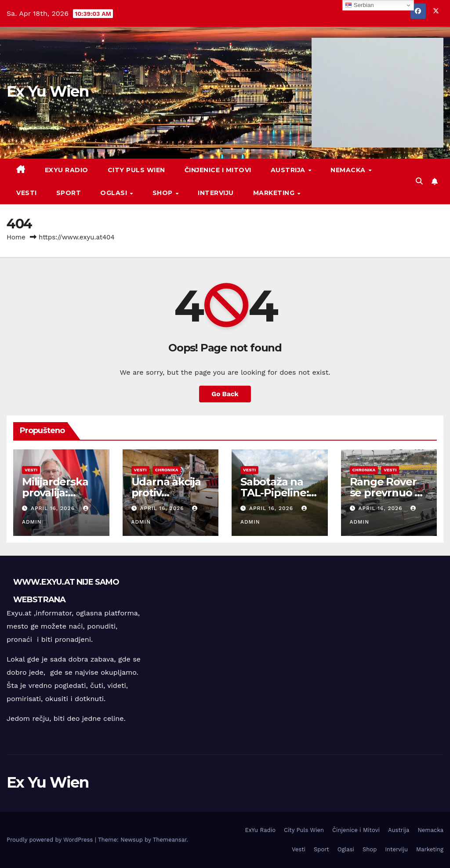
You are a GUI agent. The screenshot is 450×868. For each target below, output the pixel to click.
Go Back (225, 394)
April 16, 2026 (54, 508)
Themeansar (170, 840)
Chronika (167, 470)
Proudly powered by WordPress (51, 840)
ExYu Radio (67, 170)
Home (16, 237)
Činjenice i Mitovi (218, 170)
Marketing (275, 193)
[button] (419, 181)
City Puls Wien (136, 170)
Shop (164, 193)
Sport (69, 193)
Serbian (359, 5)
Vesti (27, 193)
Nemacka (349, 170)
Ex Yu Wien (47, 91)
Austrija (289, 170)
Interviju (216, 193)
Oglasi (115, 193)
